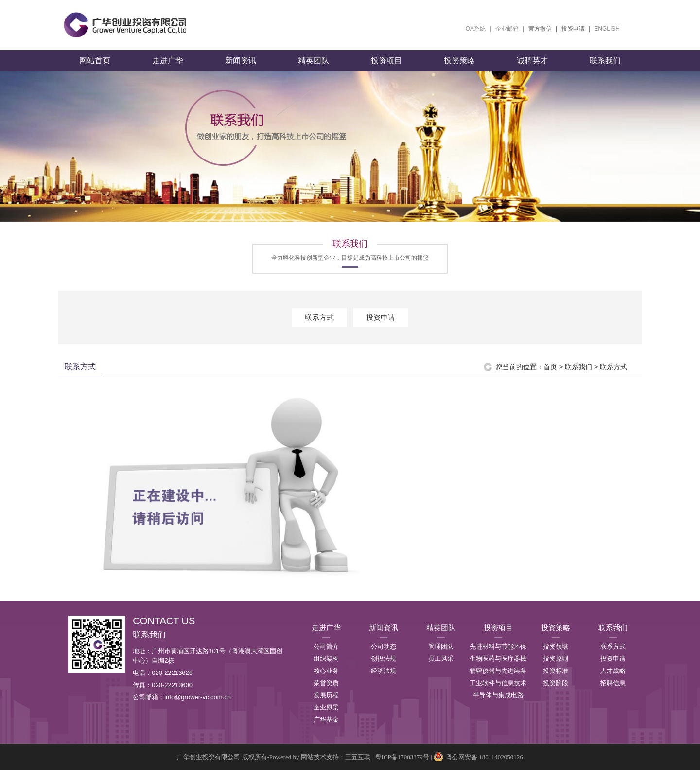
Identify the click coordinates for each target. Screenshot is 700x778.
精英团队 (314, 68)
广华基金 (326, 727)
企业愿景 (326, 715)
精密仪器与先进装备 (498, 679)
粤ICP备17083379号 (402, 765)
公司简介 (326, 654)
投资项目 (386, 68)
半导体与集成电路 (498, 703)
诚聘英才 (532, 68)
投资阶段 (556, 691)
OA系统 (476, 29)
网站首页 (95, 68)
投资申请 (573, 29)
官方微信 (540, 29)
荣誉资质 (326, 691)
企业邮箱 (507, 29)
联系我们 (605, 68)
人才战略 (613, 679)
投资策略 (459, 68)
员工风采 (441, 666)
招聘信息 (613, 691)
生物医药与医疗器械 (498, 666)
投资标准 (556, 679)
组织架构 (326, 666)
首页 (550, 374)
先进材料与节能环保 (498, 654)
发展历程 (326, 703)
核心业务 (326, 679)
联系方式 (319, 325)
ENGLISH (607, 29)
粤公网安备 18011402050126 (478, 765)
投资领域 (556, 654)
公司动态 (384, 654)
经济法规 (384, 679)
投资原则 (556, 666)
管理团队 (441, 654)
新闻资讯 (241, 68)
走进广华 (168, 68)
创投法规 (384, 666)
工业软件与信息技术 (498, 691)
